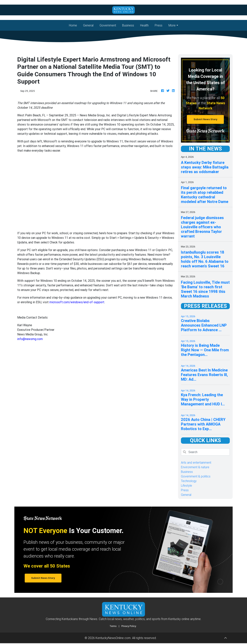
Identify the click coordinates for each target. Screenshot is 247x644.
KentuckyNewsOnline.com (113, 638)
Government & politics (196, 476)
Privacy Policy (129, 626)
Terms (113, 626)
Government (108, 25)
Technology (189, 481)
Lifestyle (186, 485)
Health (144, 25)
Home (74, 25)
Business (128, 25)
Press (159, 25)
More (172, 25)
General (88, 25)
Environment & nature (195, 467)
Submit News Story (205, 119)
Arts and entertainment (196, 462)
